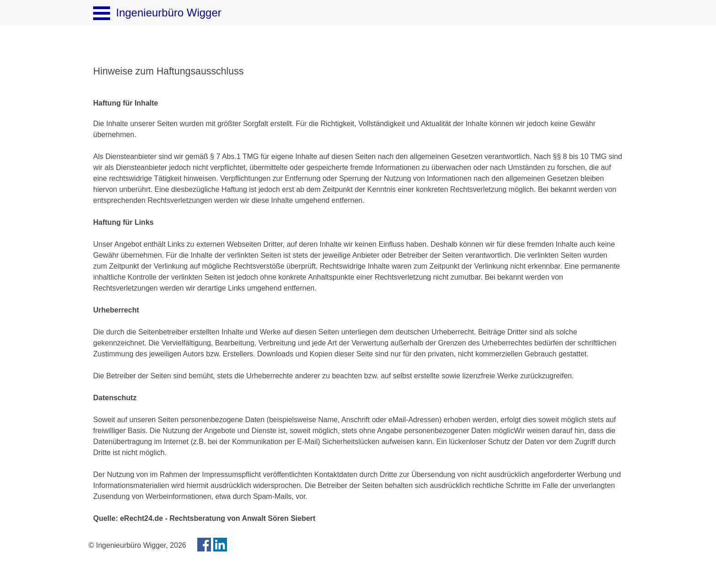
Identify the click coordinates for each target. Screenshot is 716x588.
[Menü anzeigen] (102, 13)
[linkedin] (220, 545)
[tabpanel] (358, 71)
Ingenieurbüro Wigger (169, 13)
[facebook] (204, 545)
